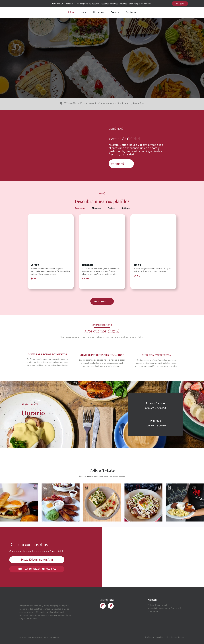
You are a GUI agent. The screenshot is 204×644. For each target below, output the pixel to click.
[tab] (80, 208)
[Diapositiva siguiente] (202, 502)
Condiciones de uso (175, 637)
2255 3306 (180, 4)
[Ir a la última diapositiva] (2, 502)
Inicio (71, 12)
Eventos (115, 12)
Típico (137, 265)
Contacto (131, 12)
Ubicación (99, 12)
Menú (84, 12)
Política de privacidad (155, 637)
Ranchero (88, 265)
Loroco (35, 265)
